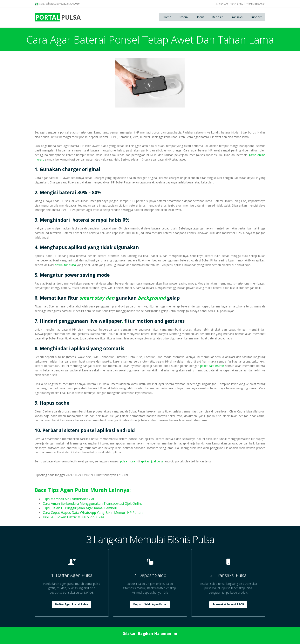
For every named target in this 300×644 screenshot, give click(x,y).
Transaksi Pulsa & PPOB (228, 604)
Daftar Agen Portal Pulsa (72, 604)
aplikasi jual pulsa (152, 461)
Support (256, 17)
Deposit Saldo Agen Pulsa (150, 604)
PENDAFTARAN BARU (230, 4)
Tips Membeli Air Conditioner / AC (69, 499)
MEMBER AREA (256, 4)
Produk (183, 17)
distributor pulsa (65, 265)
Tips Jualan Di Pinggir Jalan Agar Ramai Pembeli (80, 508)
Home (167, 17)
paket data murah (212, 366)
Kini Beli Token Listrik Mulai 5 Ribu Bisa (73, 517)
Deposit (217, 17)
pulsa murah (128, 461)
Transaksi (237, 17)
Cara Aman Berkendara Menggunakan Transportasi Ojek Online (93, 503)
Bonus (200, 17)
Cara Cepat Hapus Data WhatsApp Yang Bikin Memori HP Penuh (93, 513)
